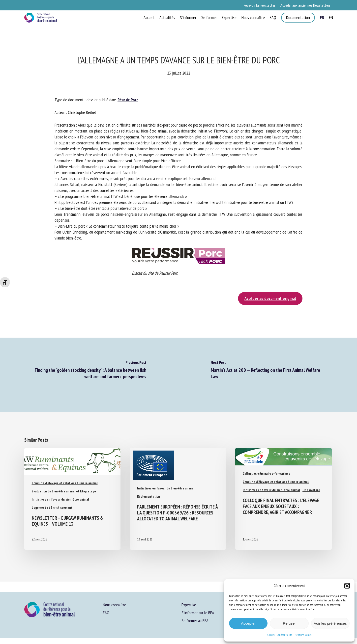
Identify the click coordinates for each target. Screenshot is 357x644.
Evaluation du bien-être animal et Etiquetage (64, 491)
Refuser (289, 623)
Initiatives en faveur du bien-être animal (60, 499)
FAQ (106, 613)
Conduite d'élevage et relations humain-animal (65, 483)
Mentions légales (303, 635)
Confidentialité (284, 635)
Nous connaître (115, 605)
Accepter (248, 623)
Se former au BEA (195, 621)
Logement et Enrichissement (52, 508)
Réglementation (149, 496)
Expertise (189, 605)
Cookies (271, 635)
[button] (347, 586)
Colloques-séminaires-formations (266, 474)
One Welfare (311, 490)
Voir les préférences (330, 623)
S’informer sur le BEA (198, 613)
